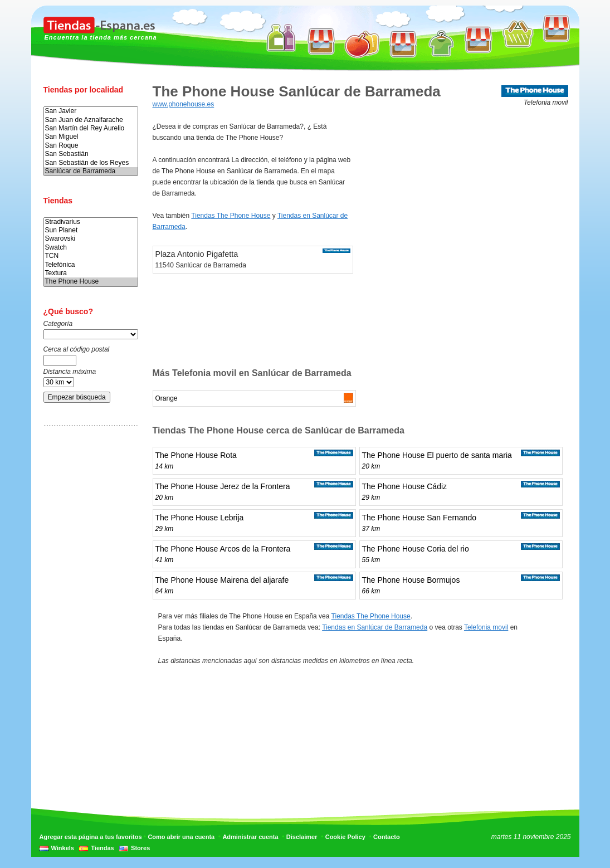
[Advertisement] (88, 609)
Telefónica (91, 265)
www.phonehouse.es (184, 104)
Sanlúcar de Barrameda (91, 171)
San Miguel (91, 137)
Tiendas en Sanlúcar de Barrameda (375, 627)
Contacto (387, 837)
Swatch (91, 248)
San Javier (91, 111)
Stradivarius (91, 222)
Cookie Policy (345, 837)
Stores (140, 848)
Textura (91, 273)
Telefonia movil (486, 627)
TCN (91, 256)
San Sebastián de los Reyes (91, 163)
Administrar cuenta (250, 837)
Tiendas (102, 848)
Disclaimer (302, 837)
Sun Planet (91, 230)
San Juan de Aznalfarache (91, 120)
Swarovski (91, 239)
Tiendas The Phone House (231, 216)
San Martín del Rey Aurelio (91, 128)
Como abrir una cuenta (181, 837)
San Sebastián (91, 154)
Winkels (63, 848)
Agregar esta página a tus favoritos (91, 837)
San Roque (91, 146)
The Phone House (91, 282)
